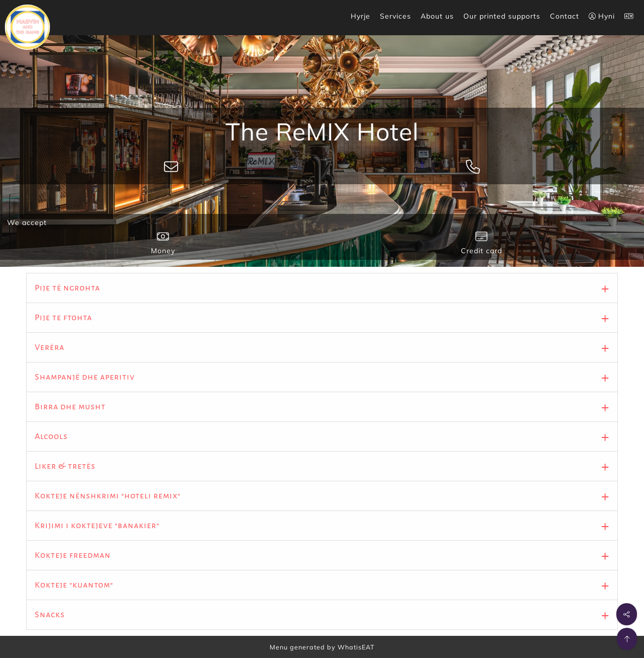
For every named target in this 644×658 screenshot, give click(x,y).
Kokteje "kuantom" (74, 585)
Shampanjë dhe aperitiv (85, 377)
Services (395, 16)
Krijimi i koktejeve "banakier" (97, 526)
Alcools (51, 436)
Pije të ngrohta (67, 288)
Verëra (50, 347)
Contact (565, 16)
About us (437, 16)
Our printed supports (502, 16)
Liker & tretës (65, 466)
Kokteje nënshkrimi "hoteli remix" (108, 496)
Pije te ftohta (63, 318)
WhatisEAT (356, 647)
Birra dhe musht (70, 407)
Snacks (50, 615)
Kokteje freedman (73, 555)
